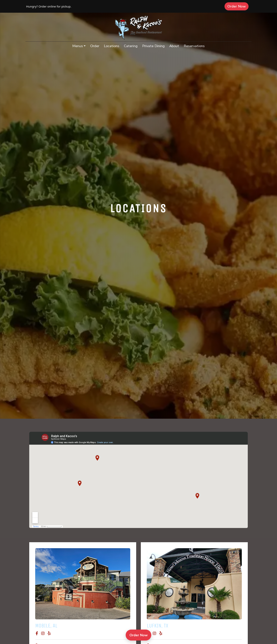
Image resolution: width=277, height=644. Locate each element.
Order (96, 46)
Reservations (195, 46)
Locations (112, 46)
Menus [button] (78, 46)
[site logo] (138, 27)
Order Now (238, 6)
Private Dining (153, 46)
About (174, 46)
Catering (131, 46)
